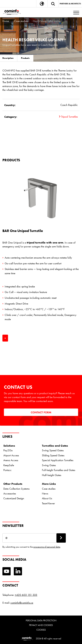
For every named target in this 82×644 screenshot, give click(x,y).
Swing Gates (49, 465)
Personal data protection (41, 620)
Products (25, 58)
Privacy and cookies (41, 625)
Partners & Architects (70, 4)
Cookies (41, 630)
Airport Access (11, 455)
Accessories (10, 494)
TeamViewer (48, 503)
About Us (47, 498)
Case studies (21, 21)
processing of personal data (47, 547)
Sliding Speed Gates (53, 455)
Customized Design (14, 498)
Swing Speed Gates (53, 450)
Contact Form (41, 412)
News (45, 494)
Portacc (7, 470)
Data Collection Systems (16, 489)
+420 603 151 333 (26, 595)
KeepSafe (9, 465)
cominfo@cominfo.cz (22, 603)
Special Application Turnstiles (58, 460)
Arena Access (11, 460)
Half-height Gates (52, 475)
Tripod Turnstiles (68, 117)
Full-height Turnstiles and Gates (59, 470)
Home (6, 21)
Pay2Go (8, 450)
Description (8, 58)
